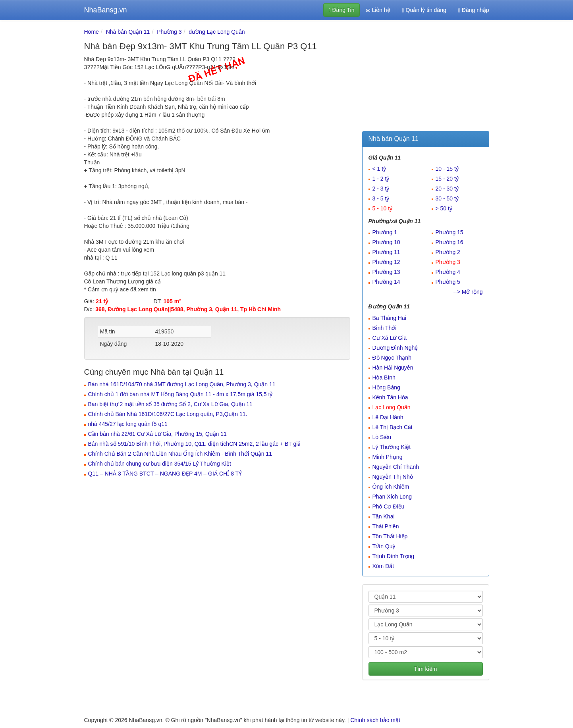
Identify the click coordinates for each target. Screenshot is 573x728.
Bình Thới (385, 328)
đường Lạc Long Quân (217, 32)
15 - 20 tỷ (447, 179)
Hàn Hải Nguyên (393, 368)
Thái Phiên (386, 526)
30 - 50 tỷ (447, 198)
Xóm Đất (383, 566)
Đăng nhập (474, 10)
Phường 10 (386, 242)
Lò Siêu (382, 437)
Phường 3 (169, 32)
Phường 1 (385, 232)
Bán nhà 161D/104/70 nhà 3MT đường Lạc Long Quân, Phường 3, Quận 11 (182, 384)
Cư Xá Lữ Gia (390, 338)
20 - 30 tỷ (447, 189)
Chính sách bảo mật (375, 720)
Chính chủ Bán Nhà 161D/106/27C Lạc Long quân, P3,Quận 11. (168, 414)
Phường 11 (386, 252)
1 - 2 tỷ (381, 179)
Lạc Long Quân (392, 407)
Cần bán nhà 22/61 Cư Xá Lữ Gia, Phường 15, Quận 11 (157, 434)
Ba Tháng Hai (389, 318)
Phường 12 (386, 262)
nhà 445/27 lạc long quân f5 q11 (128, 424)
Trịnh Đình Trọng (394, 556)
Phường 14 (386, 282)
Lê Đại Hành (388, 417)
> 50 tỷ (444, 208)
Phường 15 (450, 232)
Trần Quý (384, 546)
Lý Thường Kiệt (392, 447)
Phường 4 (448, 272)
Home (92, 32)
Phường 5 (448, 282)
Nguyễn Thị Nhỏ (393, 477)
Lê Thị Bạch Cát (393, 427)
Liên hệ (378, 10)
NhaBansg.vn (106, 10)
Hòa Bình (384, 377)
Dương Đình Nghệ (395, 348)
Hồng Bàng (386, 387)
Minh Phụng (388, 457)
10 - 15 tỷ (447, 169)
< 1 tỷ (379, 169)
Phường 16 (450, 242)
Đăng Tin (341, 10)
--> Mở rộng (468, 292)
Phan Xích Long (392, 497)
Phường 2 (448, 252)
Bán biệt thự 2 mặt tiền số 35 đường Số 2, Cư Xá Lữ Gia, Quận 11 (170, 404)
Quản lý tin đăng (424, 10)
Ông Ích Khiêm (391, 487)
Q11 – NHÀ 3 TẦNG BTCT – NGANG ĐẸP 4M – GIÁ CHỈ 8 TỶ (165, 474)
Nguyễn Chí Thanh (396, 467)
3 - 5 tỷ (381, 198)
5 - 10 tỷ (383, 208)
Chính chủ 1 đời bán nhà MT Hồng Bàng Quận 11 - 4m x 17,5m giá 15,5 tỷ (180, 394)
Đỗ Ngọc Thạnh (392, 358)
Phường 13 (386, 272)
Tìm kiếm (426, 669)
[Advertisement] (426, 77)
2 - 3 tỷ (381, 189)
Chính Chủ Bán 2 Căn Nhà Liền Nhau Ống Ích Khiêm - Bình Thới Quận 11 (180, 454)
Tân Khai (384, 516)
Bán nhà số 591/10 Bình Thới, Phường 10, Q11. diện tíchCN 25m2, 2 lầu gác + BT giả (195, 444)
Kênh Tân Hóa (390, 397)
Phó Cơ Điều (389, 507)
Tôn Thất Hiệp (390, 536)
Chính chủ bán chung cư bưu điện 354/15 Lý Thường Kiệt (160, 464)
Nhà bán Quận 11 (128, 32)
